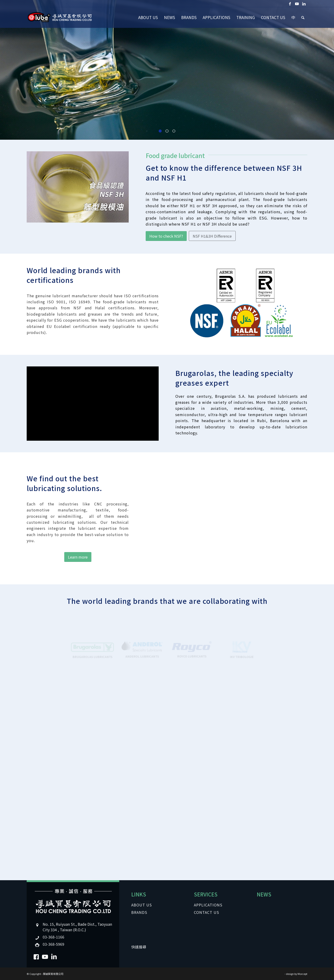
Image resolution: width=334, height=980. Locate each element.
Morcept (302, 974)
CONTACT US (207, 912)
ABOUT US (142, 905)
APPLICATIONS (208, 905)
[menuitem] (148, 17)
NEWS (264, 894)
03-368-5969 (53, 944)
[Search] (303, 17)
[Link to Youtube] (297, 3)
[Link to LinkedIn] (304, 3)
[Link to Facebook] (290, 3)
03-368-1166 (53, 937)
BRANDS (139, 912)
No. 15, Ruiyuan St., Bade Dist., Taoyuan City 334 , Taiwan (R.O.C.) (77, 927)
